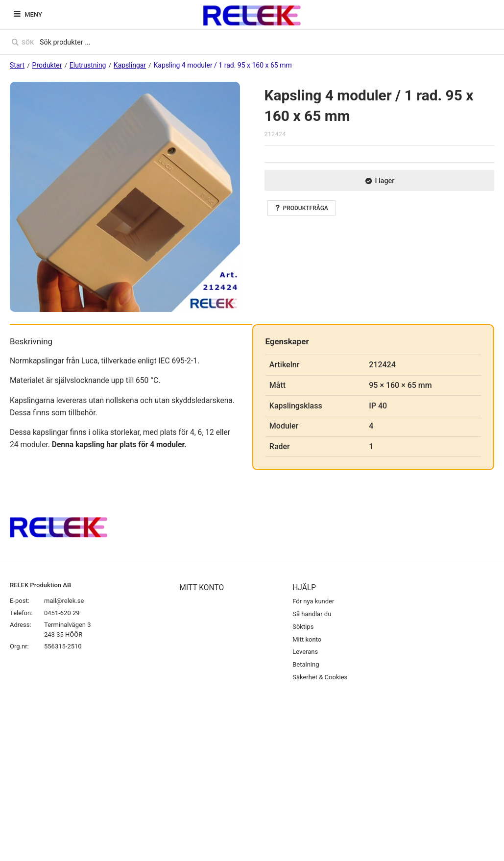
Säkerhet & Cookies (320, 677)
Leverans (305, 652)
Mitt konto (307, 639)
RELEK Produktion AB (40, 585)
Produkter (47, 65)
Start (17, 65)
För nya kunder (313, 601)
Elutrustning (88, 65)
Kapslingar (130, 65)
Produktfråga (301, 208)
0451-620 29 (62, 613)
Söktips (303, 627)
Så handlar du (312, 614)
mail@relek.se (64, 601)
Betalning (306, 664)
